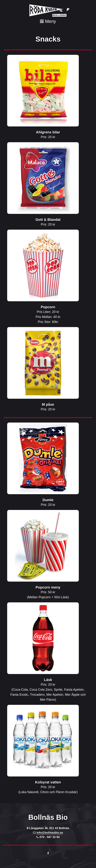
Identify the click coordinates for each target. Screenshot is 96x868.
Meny (48, 21)
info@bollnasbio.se (50, 833)
